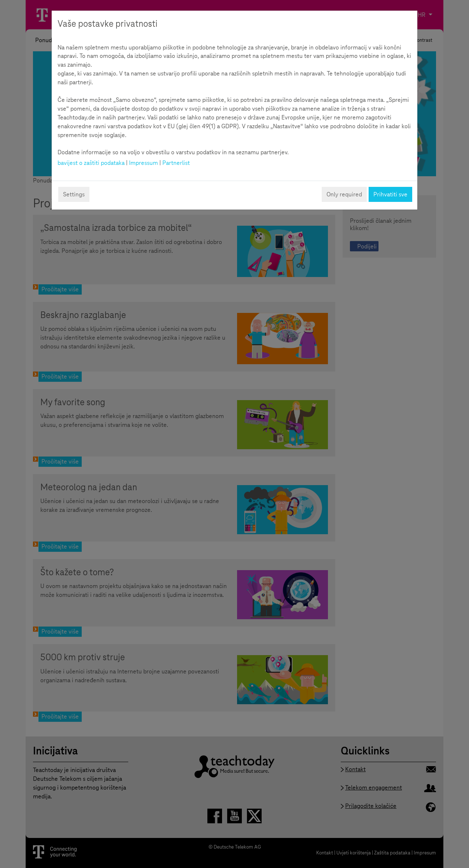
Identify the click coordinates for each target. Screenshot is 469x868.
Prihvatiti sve (390, 194)
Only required (344, 194)
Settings (74, 194)
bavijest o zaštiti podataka (91, 163)
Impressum (143, 163)
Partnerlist (176, 163)
